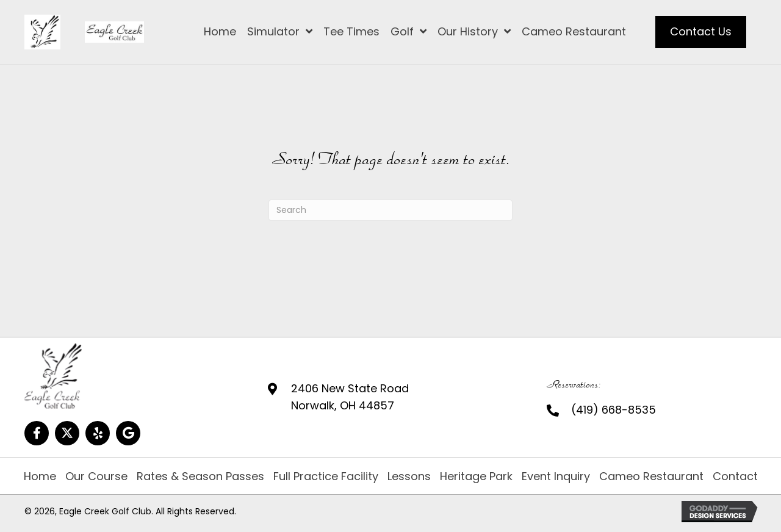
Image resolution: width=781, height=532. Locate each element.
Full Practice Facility (326, 476)
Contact (735, 476)
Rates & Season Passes (200, 476)
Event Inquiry (556, 476)
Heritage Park (476, 476)
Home (40, 476)
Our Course (96, 476)
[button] (37, 433)
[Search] (390, 210)
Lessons (409, 476)
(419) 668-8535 (614, 410)
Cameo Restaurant (651, 476)
